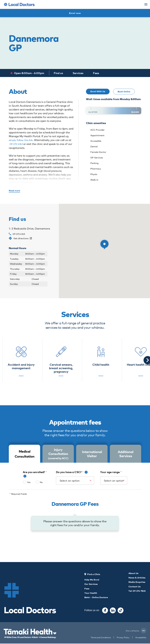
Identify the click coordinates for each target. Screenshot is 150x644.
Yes (29, 482)
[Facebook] (105, 611)
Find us (58, 73)
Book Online (124, 91)
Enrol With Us (98, 91)
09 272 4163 (17, 144)
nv (144, 631)
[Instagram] (113, 611)
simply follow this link (22, 140)
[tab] (24, 454)
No (41, 482)
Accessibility (141, 638)
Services (78, 73)
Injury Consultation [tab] (58, 454)
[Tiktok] (121, 611)
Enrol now (75, 13)
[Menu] (146, 4)
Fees (96, 73)
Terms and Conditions (101, 638)
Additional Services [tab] (126, 454)
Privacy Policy (123, 638)
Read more (14, 190)
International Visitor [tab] (92, 454)
